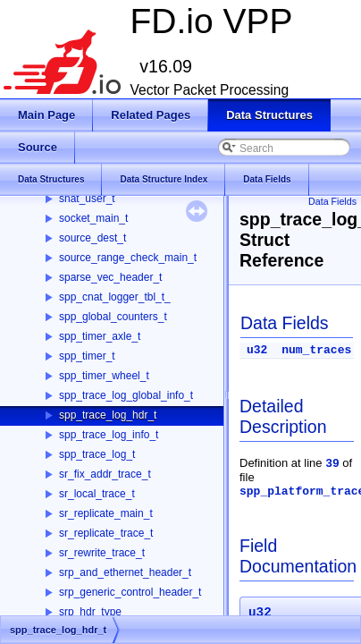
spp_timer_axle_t (100, 336)
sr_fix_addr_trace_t (105, 474)
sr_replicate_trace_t (106, 533)
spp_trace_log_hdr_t (108, 415)
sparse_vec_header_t (110, 277)
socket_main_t (93, 218)
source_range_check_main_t (128, 258)
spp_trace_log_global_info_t (126, 395)
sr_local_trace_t (97, 494)
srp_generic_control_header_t (130, 592)
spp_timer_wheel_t (104, 376)
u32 (257, 350)
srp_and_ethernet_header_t (125, 572)
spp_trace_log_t (97, 454)
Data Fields (332, 201)
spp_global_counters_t (113, 317)
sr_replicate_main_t (106, 513)
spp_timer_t (87, 356)
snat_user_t (87, 199)
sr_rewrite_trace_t (102, 553)
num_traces (316, 350)
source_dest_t (92, 238)
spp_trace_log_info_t (109, 435)
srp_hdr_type (90, 612)
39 (332, 464)
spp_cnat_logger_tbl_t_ (115, 297)
